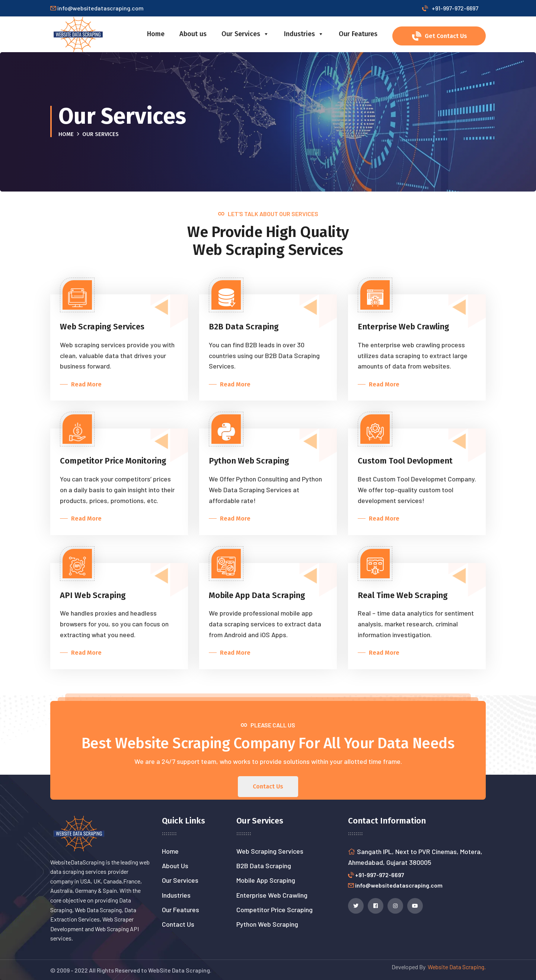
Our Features (358, 34)
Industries (304, 34)
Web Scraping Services (270, 851)
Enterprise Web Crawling (272, 895)
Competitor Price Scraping (275, 910)
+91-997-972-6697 (450, 8)
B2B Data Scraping (264, 866)
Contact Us (178, 924)
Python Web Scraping (267, 924)
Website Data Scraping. (456, 967)
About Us (175, 866)
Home (156, 34)
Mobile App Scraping (266, 880)
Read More (85, 384)
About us (193, 34)
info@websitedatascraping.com (399, 885)
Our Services (245, 34)
